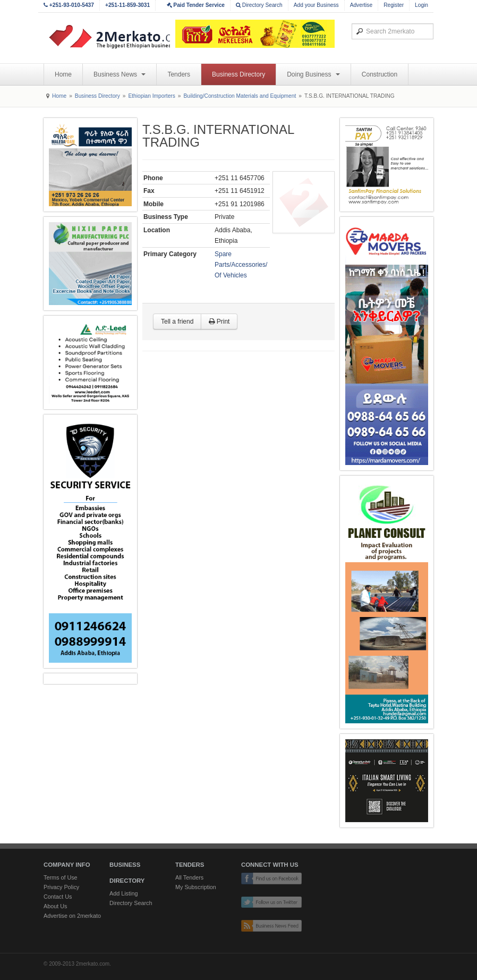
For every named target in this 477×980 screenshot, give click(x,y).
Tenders (179, 74)
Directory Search (259, 5)
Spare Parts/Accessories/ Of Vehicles (241, 265)
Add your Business (316, 5)
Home (63, 74)
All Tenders (189, 877)
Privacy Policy (61, 887)
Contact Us (58, 897)
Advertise (361, 5)
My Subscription (196, 887)
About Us (55, 906)
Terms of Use (61, 877)
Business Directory (238, 74)
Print (219, 322)
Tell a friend (177, 322)
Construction (380, 74)
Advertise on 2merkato (72, 916)
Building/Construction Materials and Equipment (240, 96)
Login (421, 5)
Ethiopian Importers (151, 96)
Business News (120, 74)
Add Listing (123, 893)
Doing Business (313, 74)
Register (394, 5)
